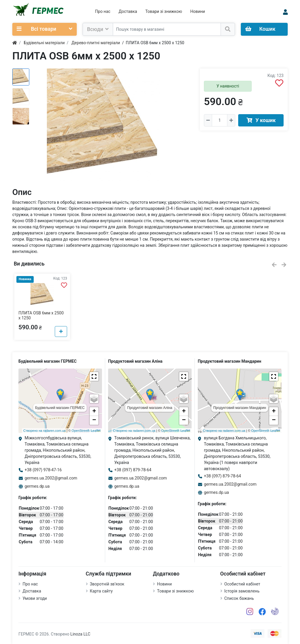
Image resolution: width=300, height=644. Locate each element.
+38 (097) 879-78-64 (133, 470)
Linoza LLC (80, 634)
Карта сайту (101, 591)
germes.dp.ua (37, 486)
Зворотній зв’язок (107, 584)
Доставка (128, 11)
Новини (197, 11)
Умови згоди (35, 598)
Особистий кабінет (242, 584)
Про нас (103, 11)
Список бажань (239, 598)
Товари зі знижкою (164, 11)
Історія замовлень (242, 591)
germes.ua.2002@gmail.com (51, 478)
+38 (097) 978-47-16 (43, 470)
